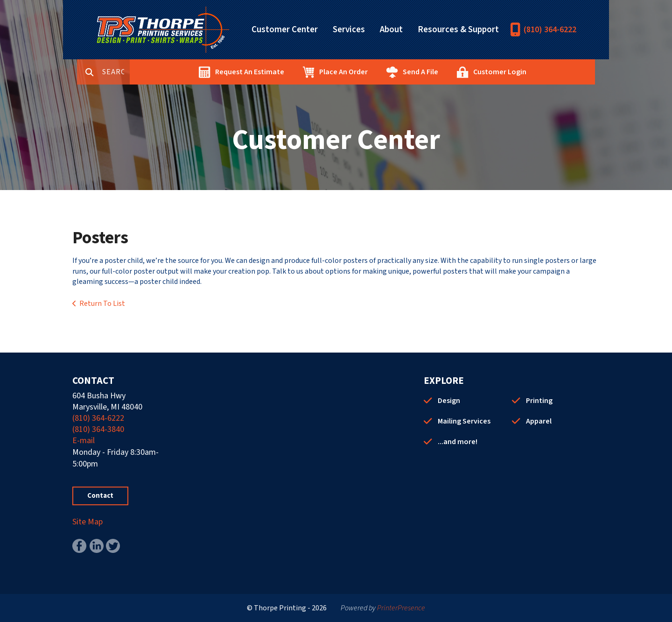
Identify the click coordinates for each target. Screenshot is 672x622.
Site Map (87, 522)
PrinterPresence (401, 608)
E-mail (84, 441)
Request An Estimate (282, 72)
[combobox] (149, 72)
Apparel (539, 421)
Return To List (102, 304)
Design (449, 401)
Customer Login (532, 72)
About (391, 30)
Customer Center (285, 30)
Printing (539, 401)
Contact (100, 496)
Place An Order (376, 72)
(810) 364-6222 (550, 30)
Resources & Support (458, 30)
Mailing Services (464, 421)
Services (349, 30)
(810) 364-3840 (98, 429)
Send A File (453, 72)
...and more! (458, 442)
